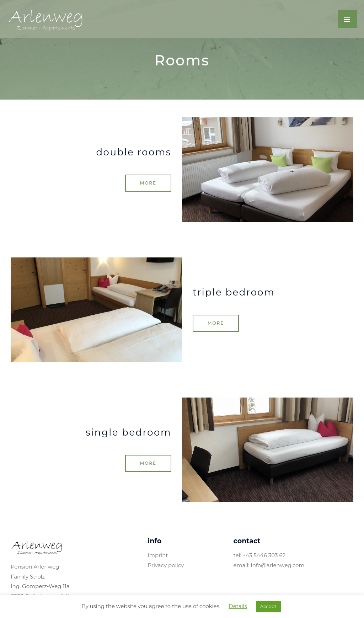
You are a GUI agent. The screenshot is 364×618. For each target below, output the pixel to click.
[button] (148, 183)
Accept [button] (268, 606)
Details (238, 606)
